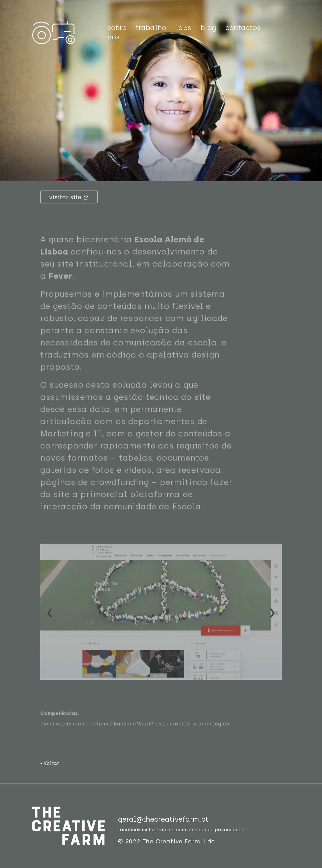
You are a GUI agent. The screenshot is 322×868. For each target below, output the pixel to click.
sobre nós (117, 32)
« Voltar (50, 763)
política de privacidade (215, 830)
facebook (129, 830)
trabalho (151, 28)
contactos (243, 28)
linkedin (176, 830)
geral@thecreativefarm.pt (163, 819)
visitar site (69, 197)
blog (208, 28)
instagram (154, 830)
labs (183, 28)
